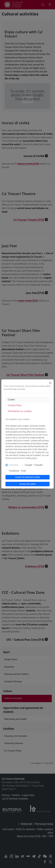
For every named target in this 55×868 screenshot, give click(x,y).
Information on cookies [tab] (20, 411)
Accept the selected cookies (28, 477)
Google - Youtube (34, 465)
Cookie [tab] (11, 400)
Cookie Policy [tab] (15, 405)
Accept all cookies (28, 484)
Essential (14, 465)
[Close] (50, 383)
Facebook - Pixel (17, 471)
